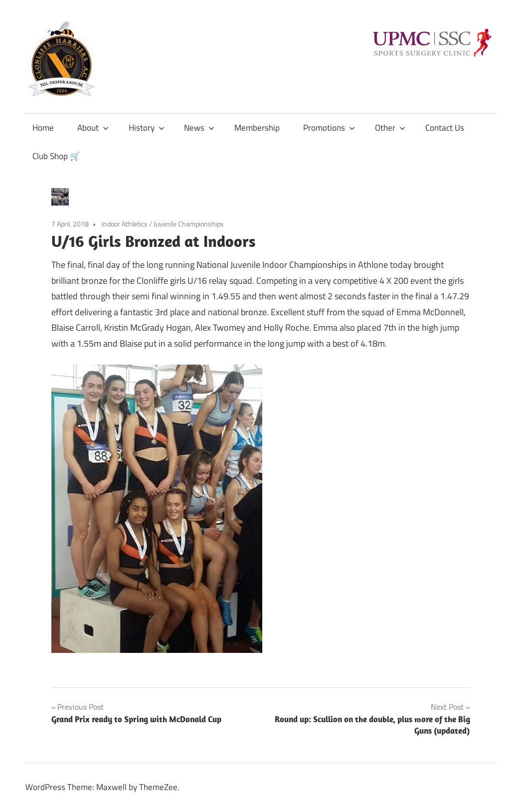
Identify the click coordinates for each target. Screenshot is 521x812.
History (147, 128)
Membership (257, 128)
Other (390, 128)
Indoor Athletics (125, 224)
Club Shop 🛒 (56, 156)
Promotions (329, 128)
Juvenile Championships (189, 224)
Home (43, 128)
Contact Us (445, 128)
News (199, 128)
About (93, 128)
